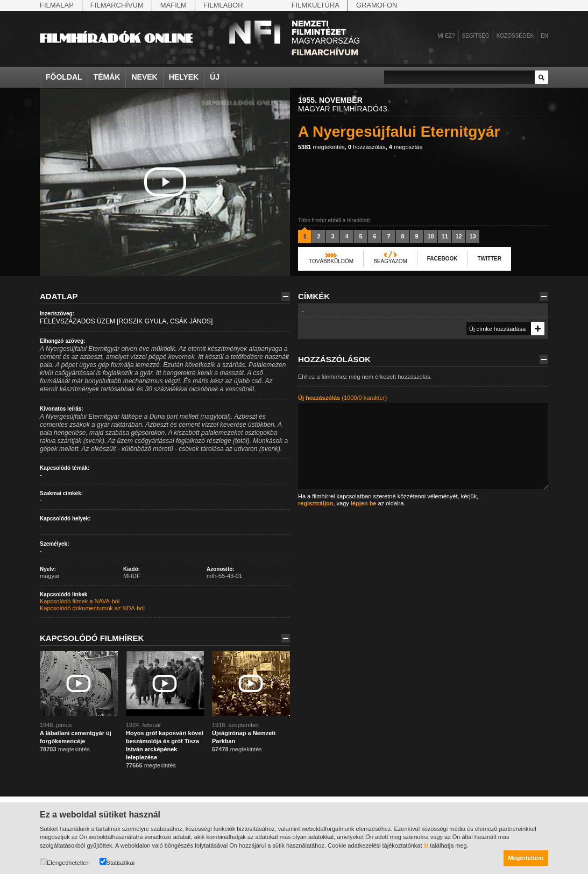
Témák (107, 77)
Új (215, 77)
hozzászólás (367, 147)
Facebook (442, 259)
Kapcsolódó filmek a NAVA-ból (80, 601)
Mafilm (173, 5)
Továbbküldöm (331, 261)
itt (426, 845)
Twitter (489, 259)
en (544, 36)
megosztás (406, 147)
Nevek (144, 77)
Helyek (184, 77)
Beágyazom (390, 261)
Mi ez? (446, 36)
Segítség (476, 36)
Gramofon (377, 5)
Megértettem (526, 858)
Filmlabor (223, 5)
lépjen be (364, 503)
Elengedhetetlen (65, 862)
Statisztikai (117, 862)
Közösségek (515, 36)
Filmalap (57, 5)
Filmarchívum (117, 5)
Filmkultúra (316, 5)
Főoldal (64, 77)
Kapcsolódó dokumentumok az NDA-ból (92, 608)
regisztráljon (316, 503)
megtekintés (321, 147)
